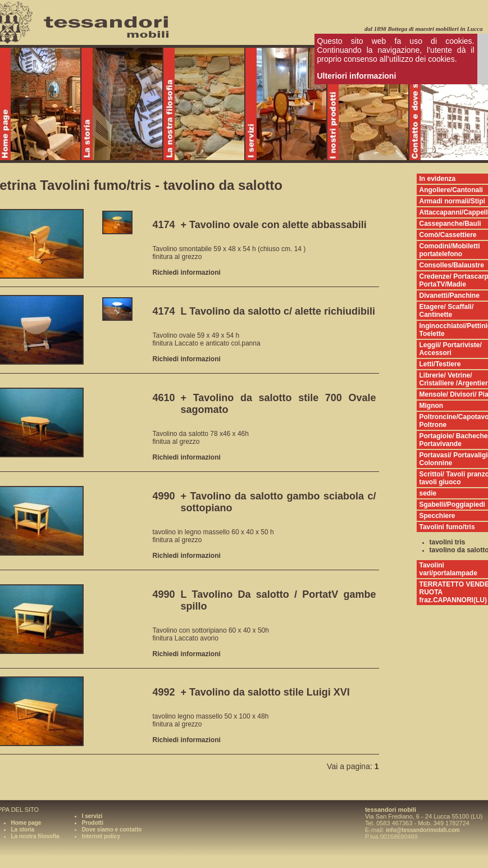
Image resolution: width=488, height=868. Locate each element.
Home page (26, 823)
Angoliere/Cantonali (451, 190)
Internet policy (101, 836)
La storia (23, 830)
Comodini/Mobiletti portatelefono (450, 250)
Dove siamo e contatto (112, 830)
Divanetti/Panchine (450, 296)
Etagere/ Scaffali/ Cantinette (447, 311)
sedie (428, 493)
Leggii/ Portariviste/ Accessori (451, 349)
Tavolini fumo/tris (447, 527)
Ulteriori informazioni (357, 76)
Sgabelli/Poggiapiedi (452, 505)
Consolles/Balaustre (452, 265)
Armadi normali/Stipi (452, 201)
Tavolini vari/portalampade (448, 569)
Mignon (432, 406)
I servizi (92, 816)
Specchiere (437, 516)
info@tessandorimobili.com (423, 830)
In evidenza (438, 179)
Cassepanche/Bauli (450, 224)
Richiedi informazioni (187, 272)
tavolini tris (448, 542)
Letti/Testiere (440, 364)
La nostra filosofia (35, 836)
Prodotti (93, 823)
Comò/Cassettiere (448, 235)
